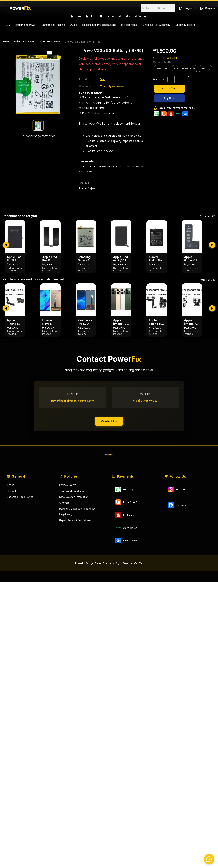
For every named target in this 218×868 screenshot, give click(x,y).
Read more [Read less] (86, 172)
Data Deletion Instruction (75, 584)
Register (207, 8)
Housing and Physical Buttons (99, 25)
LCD (8, 25)
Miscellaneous (129, 25)
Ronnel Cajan (87, 189)
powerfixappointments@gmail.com (74, 481)
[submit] (6, 318)
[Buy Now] (184, 98)
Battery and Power (26, 25)
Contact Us (109, 504)
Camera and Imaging (53, 25)
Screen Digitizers (185, 25)
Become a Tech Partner (21, 584)
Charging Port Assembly (156, 25)
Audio (74, 25)
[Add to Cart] (184, 89)
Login (184, 8)
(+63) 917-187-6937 (144, 481)
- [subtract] (171, 80)
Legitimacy (66, 602)
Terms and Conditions (73, 578)
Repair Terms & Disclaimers (77, 608)
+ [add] (185, 80)
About (10, 571)
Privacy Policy (68, 571)
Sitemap (64, 590)
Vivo (103, 79)
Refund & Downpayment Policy (79, 596)
